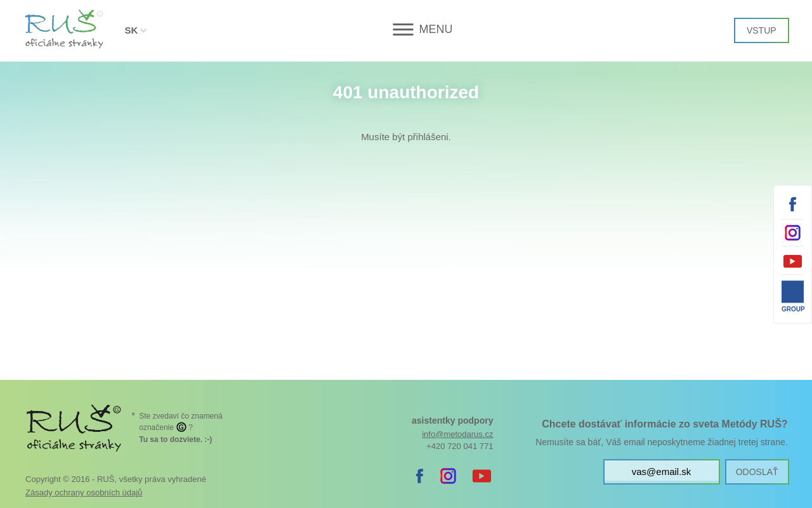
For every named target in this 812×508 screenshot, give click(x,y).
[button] (406, 29)
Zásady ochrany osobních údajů (84, 492)
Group (793, 309)
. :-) (175, 440)
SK (131, 30)
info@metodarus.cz (457, 434)
